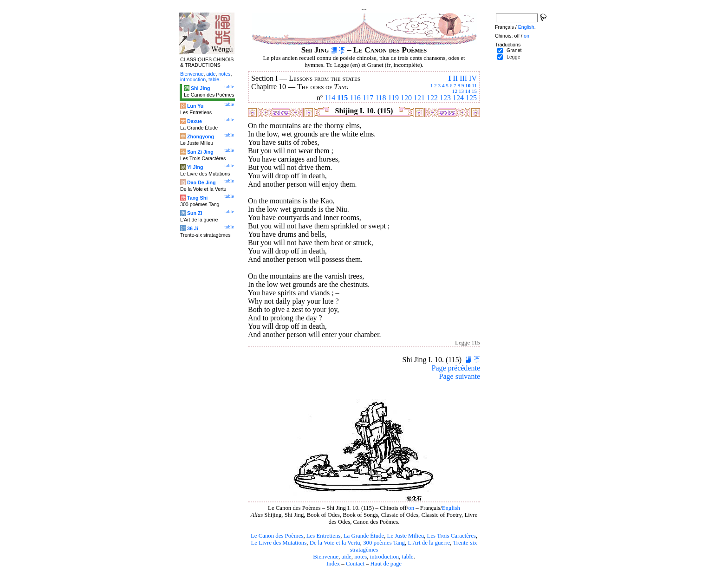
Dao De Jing (201, 182)
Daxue (195, 121)
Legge (513, 57)
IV (473, 78)
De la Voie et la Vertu (335, 543)
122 (432, 98)
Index (333, 564)
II (455, 78)
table (408, 557)
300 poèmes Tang (384, 543)
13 (461, 91)
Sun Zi (195, 213)
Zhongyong (201, 136)
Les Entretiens (324, 536)
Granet (514, 50)
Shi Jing (200, 88)
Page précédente (456, 368)
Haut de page (386, 564)
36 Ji (193, 228)
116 (355, 98)
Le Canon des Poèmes (277, 536)
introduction (385, 557)
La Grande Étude (364, 536)
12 (455, 91)
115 (342, 98)
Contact (355, 564)
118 (380, 98)
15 (474, 91)
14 (468, 91)
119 (393, 98)
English (451, 508)
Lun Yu (195, 106)
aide (346, 557)
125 (471, 98)
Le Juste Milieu (406, 536)
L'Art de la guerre (429, 543)
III (463, 78)
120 (406, 98)
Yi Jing (195, 167)
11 (474, 85)
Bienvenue (326, 557)
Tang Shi (197, 198)
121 (419, 98)
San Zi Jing (200, 152)
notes (361, 557)
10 (468, 85)
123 (445, 98)
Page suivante (460, 376)
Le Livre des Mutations (279, 543)
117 (368, 98)
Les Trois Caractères (452, 536)
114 (330, 98)
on (411, 508)
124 (458, 98)
